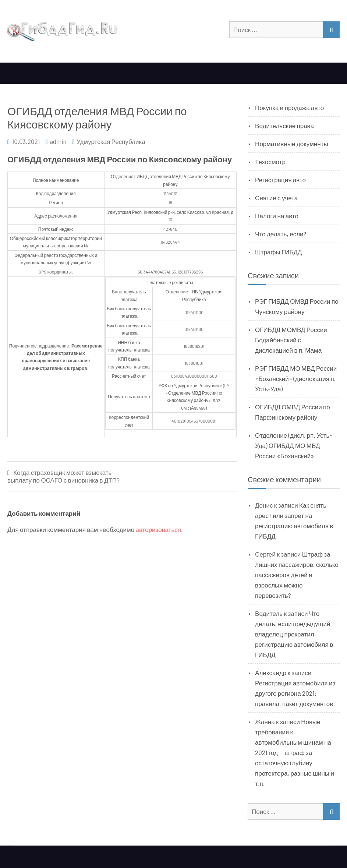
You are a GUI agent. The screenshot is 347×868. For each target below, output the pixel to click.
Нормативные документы (292, 144)
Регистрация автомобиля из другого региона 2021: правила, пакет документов (295, 693)
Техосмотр (270, 162)
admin (58, 141)
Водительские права (284, 126)
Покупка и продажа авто (289, 107)
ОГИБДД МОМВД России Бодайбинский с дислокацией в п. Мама (291, 340)
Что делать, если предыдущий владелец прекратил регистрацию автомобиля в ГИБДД (294, 634)
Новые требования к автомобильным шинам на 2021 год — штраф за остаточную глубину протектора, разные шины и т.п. (295, 752)
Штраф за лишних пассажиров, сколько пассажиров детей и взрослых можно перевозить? (297, 575)
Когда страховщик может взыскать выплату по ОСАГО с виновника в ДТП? (63, 476)
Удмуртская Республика (111, 141)
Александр (271, 673)
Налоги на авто (277, 216)
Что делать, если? (281, 234)
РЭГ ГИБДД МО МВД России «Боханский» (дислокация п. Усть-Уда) (296, 378)
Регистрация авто (280, 180)
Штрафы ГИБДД (279, 252)
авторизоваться (158, 529)
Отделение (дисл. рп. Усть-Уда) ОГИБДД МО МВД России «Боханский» (293, 445)
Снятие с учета (276, 198)
